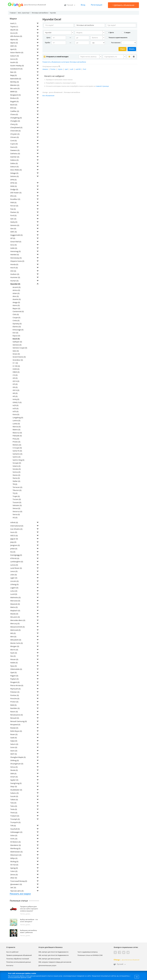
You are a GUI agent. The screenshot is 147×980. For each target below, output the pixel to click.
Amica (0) (16, 290)
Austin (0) (14, 62)
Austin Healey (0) (17, 66)
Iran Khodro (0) (16, 529)
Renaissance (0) (17, 715)
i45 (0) (15, 396)
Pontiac (53, 69)
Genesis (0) (15, 225)
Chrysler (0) (15, 134)
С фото (110, 32)
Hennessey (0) (16, 258)
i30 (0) (15, 387)
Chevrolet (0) (15, 131)
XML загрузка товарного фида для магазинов (55, 962)
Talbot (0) (14, 800)
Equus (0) (16, 336)
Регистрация (97, 5)
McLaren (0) (15, 617)
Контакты (10, 966)
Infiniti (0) (14, 523)
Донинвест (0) (16, 884)
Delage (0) (14, 173)
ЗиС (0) (13, 888)
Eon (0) (15, 333)
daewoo (45, 69)
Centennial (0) (18, 312)
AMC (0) (13, 46)
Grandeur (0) (18, 360)
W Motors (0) (15, 842)
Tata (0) (13, 803)
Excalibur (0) (15, 199)
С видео (126, 32)
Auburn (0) (15, 56)
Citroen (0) (15, 137)
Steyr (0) (14, 787)
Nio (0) (13, 656)
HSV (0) (13, 271)
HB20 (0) (16, 372)
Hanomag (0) (15, 252)
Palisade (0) (17, 436)
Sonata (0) (17, 469)
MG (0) (13, 633)
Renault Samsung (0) (19, 721)
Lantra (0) (16, 421)
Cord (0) (13, 141)
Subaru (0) (14, 793)
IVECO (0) (14, 536)
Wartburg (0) (15, 849)
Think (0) (14, 813)
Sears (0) (14, 751)
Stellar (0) (16, 481)
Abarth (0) (14, 30)
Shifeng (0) (15, 761)
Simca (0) (14, 767)
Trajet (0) (16, 496)
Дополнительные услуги (47, 966)
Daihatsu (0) (15, 154)
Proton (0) (14, 702)
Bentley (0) (15, 82)
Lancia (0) (14, 565)
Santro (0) (17, 457)
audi (72, 69)
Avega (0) (16, 303)
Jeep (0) (13, 542)
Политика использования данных (19, 962)
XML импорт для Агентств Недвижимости (53, 952)
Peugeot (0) (15, 682)
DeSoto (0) (14, 177)
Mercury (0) (15, 624)
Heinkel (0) (15, 255)
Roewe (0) (14, 728)
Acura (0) (14, 33)
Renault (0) (15, 718)
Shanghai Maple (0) (18, 757)
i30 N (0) (16, 390)
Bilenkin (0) (15, 85)
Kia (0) (13, 552)
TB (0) (15, 484)
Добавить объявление (123, 5)
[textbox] (89, 33)
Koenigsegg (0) (16, 555)
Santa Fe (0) (17, 451)
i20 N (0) (16, 381)
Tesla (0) (14, 809)
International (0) (17, 526)
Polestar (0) (15, 692)
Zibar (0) (14, 878)
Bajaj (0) (13, 75)
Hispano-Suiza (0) (17, 261)
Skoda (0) (14, 770)
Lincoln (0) (14, 581)
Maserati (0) (15, 604)
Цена (48, 38)
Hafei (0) (14, 248)
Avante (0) (17, 299)
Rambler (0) (15, 708)
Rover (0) (14, 734)
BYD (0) (13, 108)
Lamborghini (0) (17, 562)
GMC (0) (13, 232)
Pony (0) (16, 439)
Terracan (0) (17, 487)
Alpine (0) (14, 43)
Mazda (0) (14, 614)
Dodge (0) (14, 190)
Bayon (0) (16, 309)
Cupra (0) (14, 144)
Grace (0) (16, 354)
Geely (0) (14, 222)
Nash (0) (14, 653)
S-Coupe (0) (17, 448)
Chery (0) (14, 124)
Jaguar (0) (14, 539)
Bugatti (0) (14, 101)
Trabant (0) (15, 816)
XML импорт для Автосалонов (49, 959)
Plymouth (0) (15, 689)
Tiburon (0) (17, 490)
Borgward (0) (16, 95)
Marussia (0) (15, 601)
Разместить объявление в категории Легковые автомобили (64, 62)
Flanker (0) (15, 212)
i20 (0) (15, 378)
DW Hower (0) (16, 193)
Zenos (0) (14, 875)
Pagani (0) (14, 676)
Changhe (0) (15, 121)
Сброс (122, 49)
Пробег (48, 43)
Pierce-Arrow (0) (17, 686)
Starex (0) (16, 475)
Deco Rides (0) (16, 170)
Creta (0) (16, 321)
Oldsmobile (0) (16, 669)
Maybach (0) (15, 611)
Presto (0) (16, 442)
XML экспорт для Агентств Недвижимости (54, 955)
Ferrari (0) (14, 206)
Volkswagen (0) (16, 832)
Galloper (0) (17, 342)
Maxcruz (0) (17, 433)
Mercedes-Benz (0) (18, 620)
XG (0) (15, 518)
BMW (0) (14, 92)
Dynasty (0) (17, 324)
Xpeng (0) (14, 868)
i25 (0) (15, 384)
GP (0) (13, 238)
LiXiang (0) (14, 585)
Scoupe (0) (17, 463)
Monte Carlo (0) (16, 643)
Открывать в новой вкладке (56, 56)
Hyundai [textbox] (48, 33)
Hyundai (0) (15, 284)
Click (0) (16, 315)
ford (84, 69)
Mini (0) (13, 637)
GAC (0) (13, 219)
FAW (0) (13, 203)
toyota (60, 69)
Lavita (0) (16, 424)
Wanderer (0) (16, 845)
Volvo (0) (14, 836)
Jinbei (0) (14, 549)
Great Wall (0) (16, 242)
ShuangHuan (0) (17, 764)
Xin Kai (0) (14, 865)
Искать (132, 49)
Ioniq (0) (16, 399)
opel (66, 69)
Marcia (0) (17, 427)
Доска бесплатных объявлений (127, 960)
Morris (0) (14, 650)
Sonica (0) (16, 472)
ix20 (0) (16, 406)
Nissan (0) (14, 660)
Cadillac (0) (15, 111)
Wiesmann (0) (16, 855)
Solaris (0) (17, 466)
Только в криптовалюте (117, 38)
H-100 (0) (16, 366)
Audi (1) (13, 23)
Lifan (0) (14, 575)
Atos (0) (16, 296)
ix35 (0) (16, 409)
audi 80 (78, 69)
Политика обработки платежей (18, 959)
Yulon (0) (14, 871)
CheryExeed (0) (16, 128)
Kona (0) (16, 415)
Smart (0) (14, 777)
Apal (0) (13, 49)
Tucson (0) (17, 499)
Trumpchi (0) (15, 823)
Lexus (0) (14, 571)
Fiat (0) (13, 209)
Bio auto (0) (15, 89)
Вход (83, 5)
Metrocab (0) (15, 630)
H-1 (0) (15, 363)
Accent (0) (17, 287)
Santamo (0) (17, 454)
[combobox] (59, 33)
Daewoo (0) (15, 150)
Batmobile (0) (16, 79)
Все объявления (48, 95)
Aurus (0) (14, 59)
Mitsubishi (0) (16, 640)
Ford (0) (13, 216)
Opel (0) (13, 673)
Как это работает (12, 952)
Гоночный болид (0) (19, 881)
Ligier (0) (14, 578)
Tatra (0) (14, 806)
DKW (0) (13, 186)
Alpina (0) (14, 40)
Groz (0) (13, 245)
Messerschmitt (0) (17, 627)
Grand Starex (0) (19, 357)
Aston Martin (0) (17, 53)
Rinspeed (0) (15, 725)
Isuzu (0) (14, 532)
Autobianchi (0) (16, 69)
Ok (137, 977)
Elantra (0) (17, 327)
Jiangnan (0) (15, 545)
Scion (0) (14, 748)
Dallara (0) (14, 160)
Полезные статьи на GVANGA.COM (90, 955)
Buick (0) (14, 105)
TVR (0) (13, 826)
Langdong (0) (18, 418)
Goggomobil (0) (16, 235)
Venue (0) (16, 509)
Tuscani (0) (17, 502)
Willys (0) (14, 858)
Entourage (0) (18, 330)
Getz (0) (16, 351)
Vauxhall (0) (15, 829)
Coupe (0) (16, 318)
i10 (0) (15, 375)
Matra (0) (14, 607)
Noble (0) (14, 663)
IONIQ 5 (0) (17, 403)
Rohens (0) (17, 445)
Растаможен (116, 43)
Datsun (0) (14, 167)
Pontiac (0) (15, 695)
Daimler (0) (15, 157)
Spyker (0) (14, 780)
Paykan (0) (14, 679)
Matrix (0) (16, 430)
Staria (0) (16, 478)
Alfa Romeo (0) (16, 36)
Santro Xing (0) (18, 460)
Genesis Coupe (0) (20, 348)
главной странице (102, 86)
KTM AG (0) (15, 559)
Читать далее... (26, 914)
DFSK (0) (14, 183)
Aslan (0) (16, 293)
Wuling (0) (14, 862)
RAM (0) (13, 705)
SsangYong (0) (16, 783)
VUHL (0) (14, 839)
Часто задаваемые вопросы (88, 952)
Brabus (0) (14, 98)
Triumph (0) (15, 819)
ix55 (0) (16, 412)
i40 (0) (15, 393)
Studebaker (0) (16, 790)
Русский (70, 5)
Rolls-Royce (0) (16, 731)
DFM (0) (13, 180)
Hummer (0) (15, 278)
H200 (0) (16, 369)
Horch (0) (14, 268)
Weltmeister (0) (16, 852)
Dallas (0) (14, 164)
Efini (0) (13, 196)
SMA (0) (13, 774)
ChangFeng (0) (16, 118)
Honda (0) (14, 265)
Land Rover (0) (16, 568)
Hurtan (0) (14, 281)
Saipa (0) (14, 741)
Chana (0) (14, 115)
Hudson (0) (15, 274)
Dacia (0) (14, 147)
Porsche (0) (15, 699)
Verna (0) (16, 515)
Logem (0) (14, 588)
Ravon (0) (14, 712)
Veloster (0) (17, 506)
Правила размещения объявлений (19, 955)
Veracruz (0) (17, 512)
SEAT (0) (14, 754)
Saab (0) (13, 738)
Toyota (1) (14, 27)
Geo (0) (13, 229)
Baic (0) (13, 72)
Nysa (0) (14, 666)
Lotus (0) (14, 591)
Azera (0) (16, 306)
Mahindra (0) (15, 598)
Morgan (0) (15, 646)
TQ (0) (15, 493)
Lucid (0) (14, 594)
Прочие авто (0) (17, 891)
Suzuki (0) (14, 796)
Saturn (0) (14, 744)
